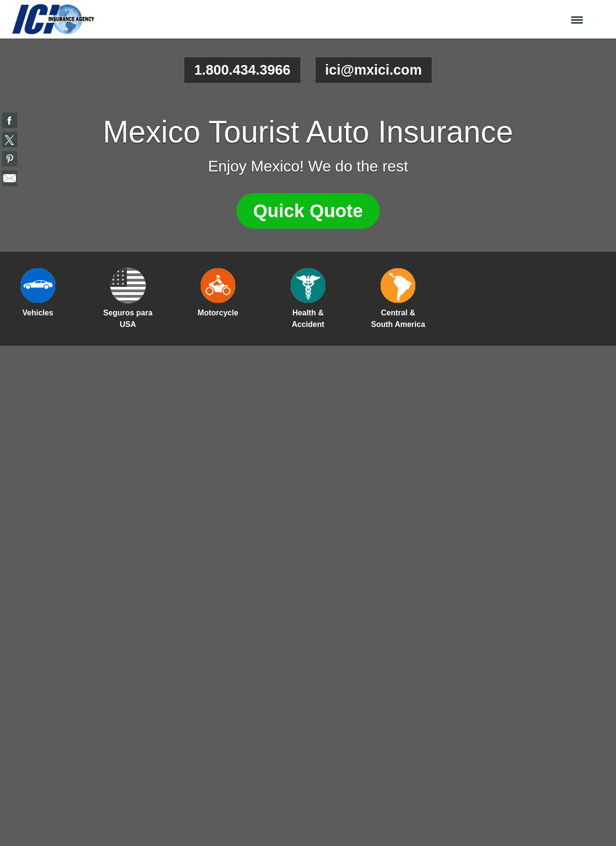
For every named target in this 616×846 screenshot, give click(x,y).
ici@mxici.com (374, 70)
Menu (577, 16)
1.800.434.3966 (242, 70)
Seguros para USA (128, 319)
